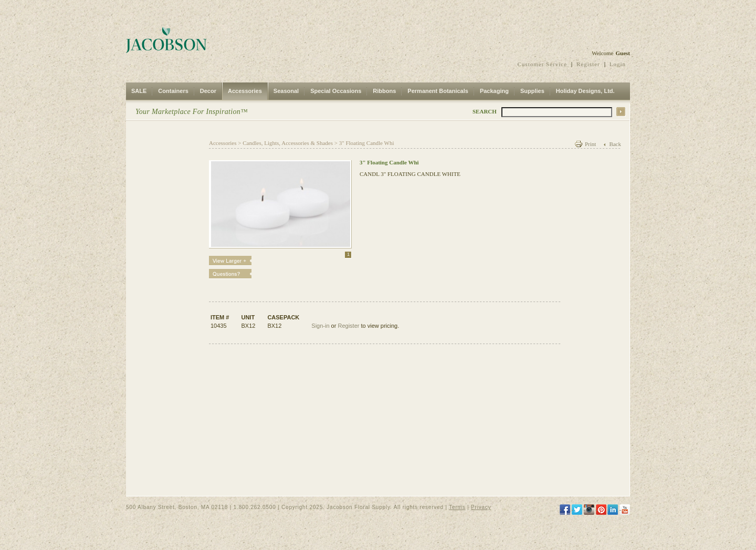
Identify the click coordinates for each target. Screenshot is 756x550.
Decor (208, 91)
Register (588, 64)
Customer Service (543, 64)
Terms (457, 507)
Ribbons (384, 91)
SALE (139, 91)
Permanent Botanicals (438, 91)
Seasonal (286, 91)
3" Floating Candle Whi (367, 143)
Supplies (532, 91)
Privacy (481, 507)
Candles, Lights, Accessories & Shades (288, 143)
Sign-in (320, 326)
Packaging (494, 91)
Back (615, 144)
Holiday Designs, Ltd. (585, 91)
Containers (173, 91)
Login (618, 64)
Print (590, 144)
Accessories (245, 91)
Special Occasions (336, 91)
